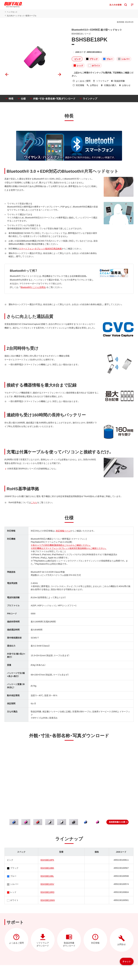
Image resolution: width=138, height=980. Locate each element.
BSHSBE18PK (47, 860)
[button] (117, 822)
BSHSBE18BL (47, 876)
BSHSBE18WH (48, 900)
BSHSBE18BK (47, 868)
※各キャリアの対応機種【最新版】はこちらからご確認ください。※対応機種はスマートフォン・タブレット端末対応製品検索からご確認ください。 (69, 547)
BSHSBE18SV (47, 884)
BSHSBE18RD (48, 892)
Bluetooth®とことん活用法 (33, 287)
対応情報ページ (63, 531)
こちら (34, 502)
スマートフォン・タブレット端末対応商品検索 (40, 248)
